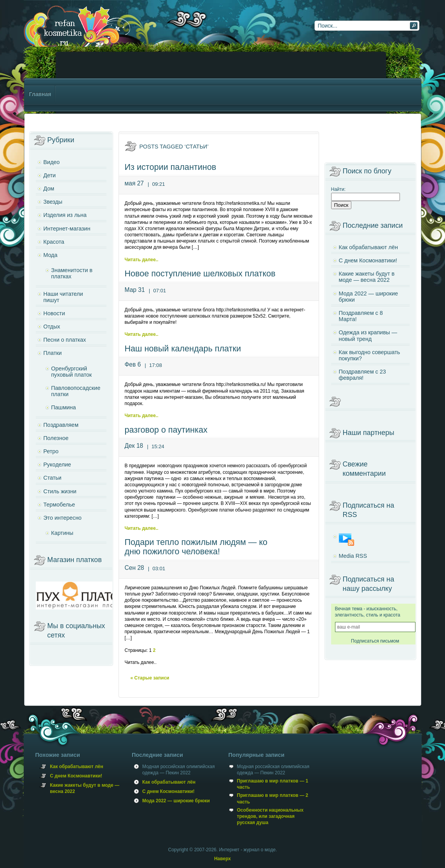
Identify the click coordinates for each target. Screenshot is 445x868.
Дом (49, 189)
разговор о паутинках (166, 430)
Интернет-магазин (67, 229)
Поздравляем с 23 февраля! (362, 375)
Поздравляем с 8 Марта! (361, 316)
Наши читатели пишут (63, 297)
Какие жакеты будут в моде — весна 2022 (367, 277)
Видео (52, 162)
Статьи (53, 478)
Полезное (56, 438)
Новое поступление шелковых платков (200, 273)
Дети (50, 175)
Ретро (51, 451)
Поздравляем (61, 425)
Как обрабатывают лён (368, 247)
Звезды (53, 202)
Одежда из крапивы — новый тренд (368, 335)
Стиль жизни (60, 491)
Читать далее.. (142, 260)
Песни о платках (65, 340)
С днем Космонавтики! (368, 260)
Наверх (222, 859)
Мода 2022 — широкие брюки (369, 297)
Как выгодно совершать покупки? (370, 355)
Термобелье (59, 505)
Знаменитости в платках (72, 273)
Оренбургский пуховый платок (72, 372)
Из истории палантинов (171, 167)
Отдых (52, 327)
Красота (54, 242)
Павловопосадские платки (76, 391)
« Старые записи (150, 678)
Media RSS (353, 556)
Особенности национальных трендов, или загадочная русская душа (270, 816)
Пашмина (64, 407)
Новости (54, 313)
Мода (51, 255)
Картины (62, 533)
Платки (53, 353)
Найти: (339, 189)
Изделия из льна (65, 215)
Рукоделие (57, 465)
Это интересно (63, 518)
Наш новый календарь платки (183, 348)
